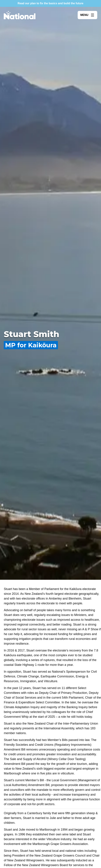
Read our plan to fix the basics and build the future (51, 3)
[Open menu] (87, 15)
